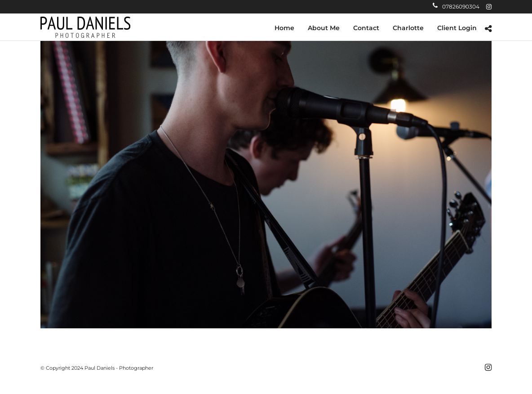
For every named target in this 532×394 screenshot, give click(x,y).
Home (284, 28)
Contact (366, 28)
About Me (324, 28)
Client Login (457, 28)
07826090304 (456, 7)
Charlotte (408, 28)
